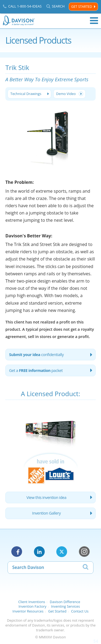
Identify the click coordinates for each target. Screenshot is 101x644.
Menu (94, 21)
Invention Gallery (46, 513)
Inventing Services (65, 606)
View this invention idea (46, 497)
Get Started (82, 7)
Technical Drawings (26, 94)
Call (25, 6)
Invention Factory (32, 606)
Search (58, 6)
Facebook (17, 552)
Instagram (84, 552)
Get (36, 370)
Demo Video (66, 94)
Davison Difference (65, 602)
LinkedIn (39, 552)
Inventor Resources (28, 611)
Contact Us (80, 611)
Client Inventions (32, 602)
